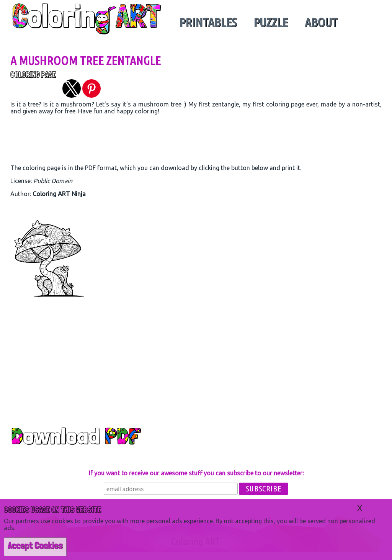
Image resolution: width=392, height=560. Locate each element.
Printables (208, 22)
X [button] (360, 508)
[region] (196, 141)
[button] (72, 88)
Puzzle (271, 22)
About (321, 22)
